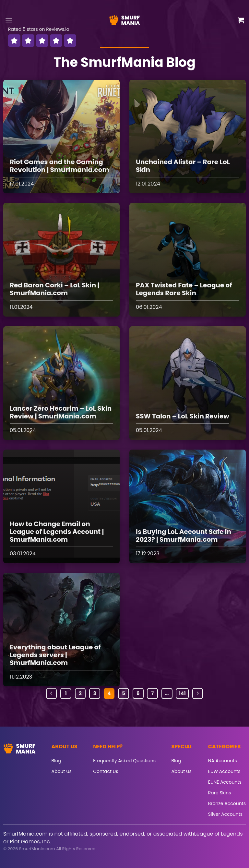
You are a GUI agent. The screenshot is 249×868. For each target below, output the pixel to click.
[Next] (198, 693)
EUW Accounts (224, 771)
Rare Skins (220, 793)
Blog (56, 761)
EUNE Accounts (225, 782)
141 (182, 693)
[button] (9, 20)
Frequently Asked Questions (124, 761)
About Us (62, 771)
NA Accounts (223, 761)
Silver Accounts (225, 814)
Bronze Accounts (227, 803)
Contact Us (106, 771)
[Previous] (52, 693)
